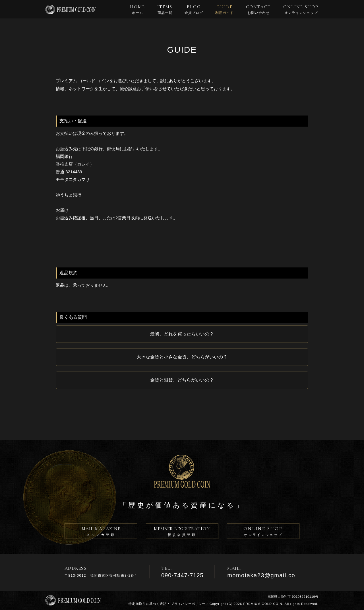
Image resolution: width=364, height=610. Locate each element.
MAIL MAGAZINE (101, 532)
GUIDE (225, 10)
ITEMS (165, 10)
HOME (137, 10)
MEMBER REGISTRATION (182, 532)
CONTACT (258, 10)
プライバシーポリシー (188, 604)
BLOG (194, 10)
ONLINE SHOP (301, 10)
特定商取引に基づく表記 (148, 604)
